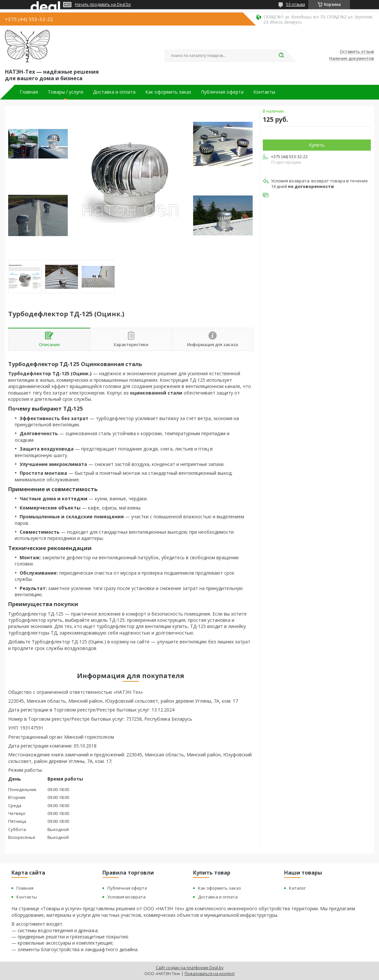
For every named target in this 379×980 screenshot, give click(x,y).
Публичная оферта (222, 92)
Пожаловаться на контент (210, 974)
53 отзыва (296, 4)
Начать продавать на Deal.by (103, 5)
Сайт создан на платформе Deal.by (190, 968)
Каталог (297, 888)
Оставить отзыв (357, 52)
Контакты (264, 92)
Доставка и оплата (114, 92)
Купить (317, 145)
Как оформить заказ (168, 92)
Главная (29, 92)
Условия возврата (126, 897)
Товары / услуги (65, 92)
